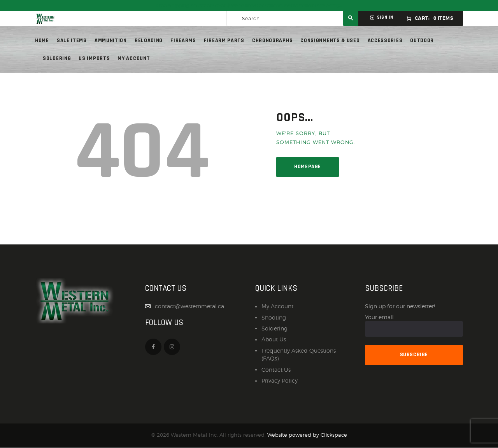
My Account (277, 306)
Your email (414, 325)
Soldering (274, 328)
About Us (274, 339)
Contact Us (276, 370)
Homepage (308, 167)
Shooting (274, 317)
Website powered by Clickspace (307, 435)
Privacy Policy (280, 380)
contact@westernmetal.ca (189, 306)
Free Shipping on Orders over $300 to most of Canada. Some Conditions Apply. (249, 5)
